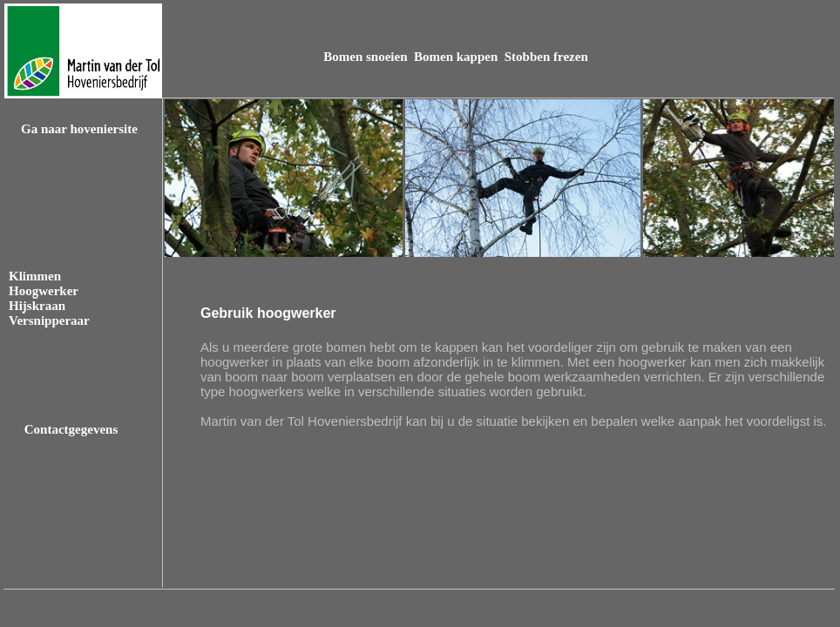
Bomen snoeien (367, 57)
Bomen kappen (457, 57)
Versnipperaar (49, 320)
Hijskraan (37, 306)
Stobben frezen (546, 57)
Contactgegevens (71, 429)
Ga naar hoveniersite (79, 129)
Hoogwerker (44, 291)
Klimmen (35, 276)
